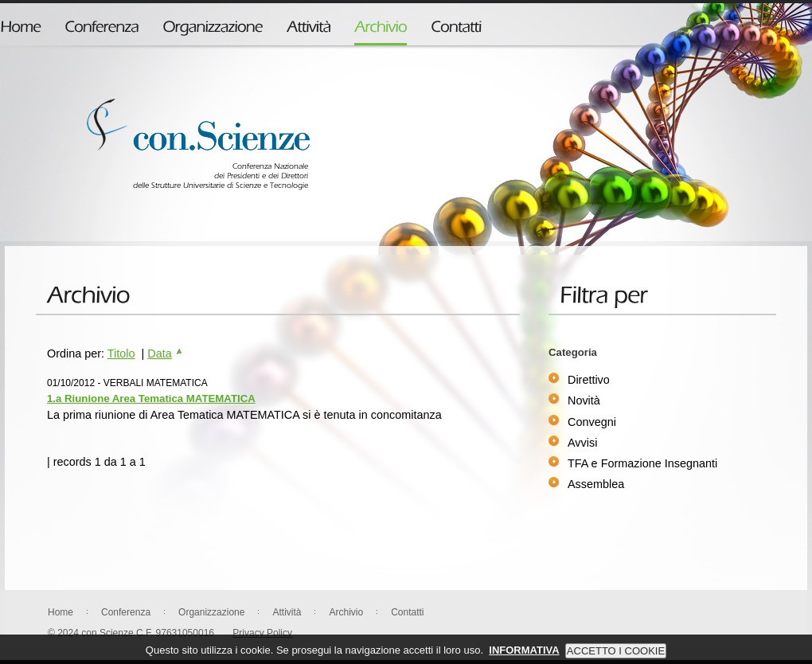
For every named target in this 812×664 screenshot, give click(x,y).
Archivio (346, 612)
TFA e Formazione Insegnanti (642, 463)
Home (61, 612)
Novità (584, 400)
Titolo (121, 353)
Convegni (592, 422)
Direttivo (589, 380)
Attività (287, 612)
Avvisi (582, 443)
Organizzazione (211, 612)
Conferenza (126, 612)
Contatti (407, 612)
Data (165, 353)
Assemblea (596, 484)
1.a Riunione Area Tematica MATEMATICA (151, 398)
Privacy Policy (262, 633)
